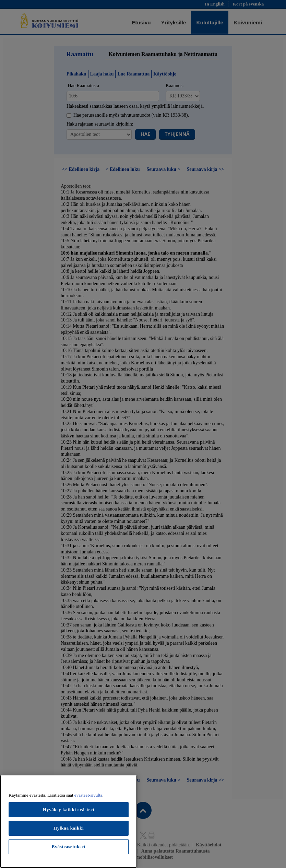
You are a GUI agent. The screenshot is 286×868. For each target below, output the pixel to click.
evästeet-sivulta (88, 795)
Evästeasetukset (69, 847)
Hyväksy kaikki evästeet (69, 810)
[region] (69, 821)
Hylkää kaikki (69, 828)
